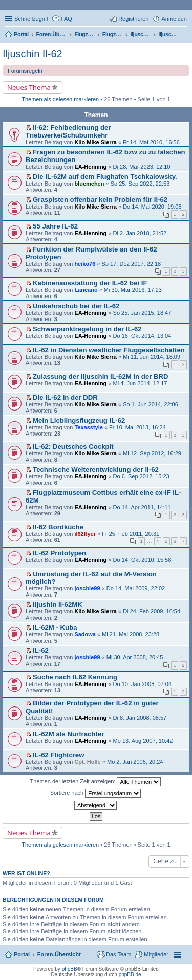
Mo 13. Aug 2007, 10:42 (143, 741)
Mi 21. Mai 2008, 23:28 (131, 634)
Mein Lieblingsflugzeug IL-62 (79, 420)
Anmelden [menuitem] (174, 19)
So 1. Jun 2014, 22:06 (151, 404)
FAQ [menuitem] (67, 19)
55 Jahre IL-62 (55, 226)
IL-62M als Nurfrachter (68, 734)
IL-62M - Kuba (55, 628)
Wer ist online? (26, 873)
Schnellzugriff (31, 19)
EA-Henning (90, 167)
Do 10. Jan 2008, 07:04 (142, 684)
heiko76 (85, 264)
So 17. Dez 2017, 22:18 (132, 264)
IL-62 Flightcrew (58, 755)
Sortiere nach (95, 793)
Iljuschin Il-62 (33, 54)
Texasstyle (88, 427)
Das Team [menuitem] (119, 954)
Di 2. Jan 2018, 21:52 (140, 233)
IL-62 (41, 651)
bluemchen (89, 184)
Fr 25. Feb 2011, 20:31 (131, 534)
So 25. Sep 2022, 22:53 (140, 184)
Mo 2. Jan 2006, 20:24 (135, 762)
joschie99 (87, 588)
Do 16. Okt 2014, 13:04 (142, 336)
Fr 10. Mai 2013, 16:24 (137, 427)
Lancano (86, 290)
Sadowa (85, 634)
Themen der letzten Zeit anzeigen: (96, 782)
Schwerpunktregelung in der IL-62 (87, 329)
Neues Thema (29, 87)
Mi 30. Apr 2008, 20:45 (135, 657)
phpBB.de (130, 975)
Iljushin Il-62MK (58, 605)
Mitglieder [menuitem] (156, 954)
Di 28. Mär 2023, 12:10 (142, 167)
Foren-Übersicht (59, 954)
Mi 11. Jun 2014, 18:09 (152, 357)
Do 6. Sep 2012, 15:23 (141, 476)
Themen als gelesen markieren (60, 99)
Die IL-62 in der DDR (65, 397)
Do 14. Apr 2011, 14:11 (142, 507)
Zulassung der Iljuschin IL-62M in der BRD (101, 377)
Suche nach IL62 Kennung (75, 677)
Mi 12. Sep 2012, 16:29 (152, 453)
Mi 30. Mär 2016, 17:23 (133, 290)
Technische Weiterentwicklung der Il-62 (96, 470)
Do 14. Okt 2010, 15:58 (142, 560)
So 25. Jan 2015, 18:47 (142, 313)
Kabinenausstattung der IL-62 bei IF (90, 283)
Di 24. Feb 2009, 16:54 (152, 611)
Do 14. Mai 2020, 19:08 (152, 207)
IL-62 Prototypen (59, 553)
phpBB (70, 969)
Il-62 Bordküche (58, 527)
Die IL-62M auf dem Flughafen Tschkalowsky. (105, 177)
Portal (21, 34)
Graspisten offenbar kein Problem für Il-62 (100, 200)
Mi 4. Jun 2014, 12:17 (140, 383)
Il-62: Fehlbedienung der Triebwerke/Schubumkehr (68, 131)
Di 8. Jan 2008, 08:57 (140, 718)
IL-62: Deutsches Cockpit (73, 447)
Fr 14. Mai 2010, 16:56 (151, 142)
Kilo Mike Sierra (95, 142)
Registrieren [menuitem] (133, 19)
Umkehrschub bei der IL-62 (76, 306)
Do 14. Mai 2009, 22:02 (136, 588)
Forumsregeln (25, 71)
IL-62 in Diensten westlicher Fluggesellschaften (109, 350)
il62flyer (85, 534)
